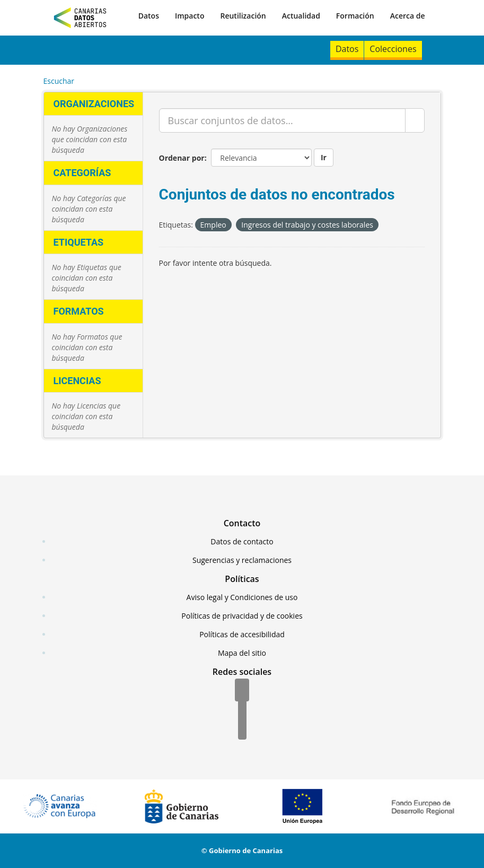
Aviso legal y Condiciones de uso (242, 597)
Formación (355, 16)
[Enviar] (415, 120)
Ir (324, 157)
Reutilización (243, 16)
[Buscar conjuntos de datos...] (282, 120)
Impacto (190, 16)
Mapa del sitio (242, 653)
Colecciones (393, 49)
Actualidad (301, 16)
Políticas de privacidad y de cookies (242, 616)
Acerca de (408, 16)
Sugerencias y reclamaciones (242, 560)
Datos (149, 16)
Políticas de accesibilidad (242, 634)
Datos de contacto (242, 541)
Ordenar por (182, 158)
